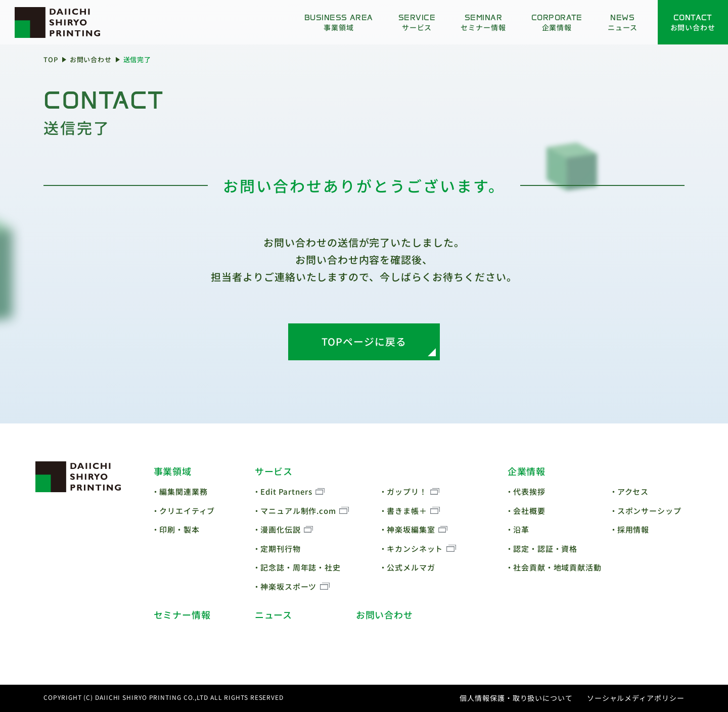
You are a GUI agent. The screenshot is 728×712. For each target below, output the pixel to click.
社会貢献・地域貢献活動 (557, 567)
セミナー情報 (182, 614)
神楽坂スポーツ (288, 586)
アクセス (633, 491)
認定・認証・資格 (545, 549)
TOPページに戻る (364, 341)
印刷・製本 (179, 529)
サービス (274, 471)
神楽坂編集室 (411, 529)
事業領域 (173, 471)
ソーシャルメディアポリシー (636, 698)
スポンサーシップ (649, 511)
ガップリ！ (407, 491)
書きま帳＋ (407, 511)
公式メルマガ (411, 567)
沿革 (521, 529)
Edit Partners (286, 491)
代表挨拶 (529, 491)
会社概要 (529, 511)
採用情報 (633, 529)
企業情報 (527, 471)
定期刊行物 (281, 549)
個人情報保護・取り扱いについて (516, 698)
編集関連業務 (183, 491)
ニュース (274, 614)
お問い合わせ (91, 59)
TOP (51, 59)
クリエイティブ (187, 511)
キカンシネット (415, 549)
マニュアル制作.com (298, 511)
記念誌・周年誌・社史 (301, 567)
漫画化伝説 (281, 529)
